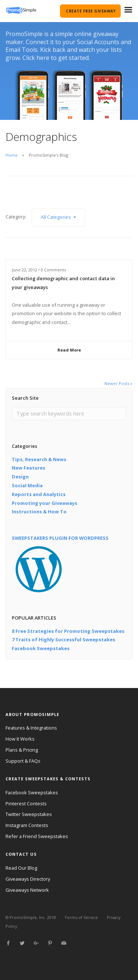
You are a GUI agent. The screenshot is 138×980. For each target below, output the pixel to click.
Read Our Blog (21, 868)
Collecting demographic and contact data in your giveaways (63, 283)
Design (20, 477)
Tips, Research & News (39, 459)
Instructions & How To (39, 512)
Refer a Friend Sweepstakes (37, 836)
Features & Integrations (31, 728)
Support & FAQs (23, 761)
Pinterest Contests (26, 803)
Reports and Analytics (39, 494)
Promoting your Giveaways (45, 503)
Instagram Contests (27, 825)
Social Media (27, 485)
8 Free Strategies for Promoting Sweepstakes (68, 631)
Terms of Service (81, 917)
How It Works (20, 739)
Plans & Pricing (22, 750)
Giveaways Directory (28, 879)
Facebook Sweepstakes (41, 648)
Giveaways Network (27, 890)
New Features (29, 468)
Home (12, 155)
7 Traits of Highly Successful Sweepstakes (63, 639)
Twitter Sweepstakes (29, 814)
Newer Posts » (118, 383)
